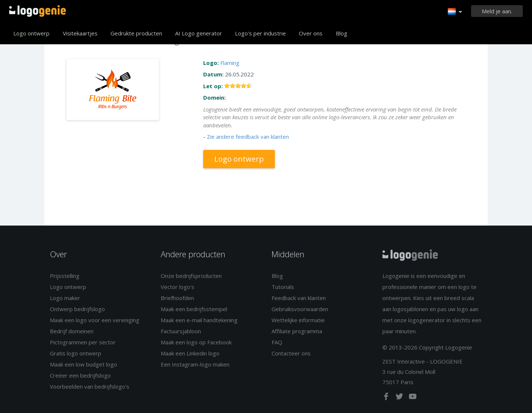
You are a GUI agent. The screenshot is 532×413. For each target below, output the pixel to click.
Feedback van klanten (299, 298)
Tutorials (283, 287)
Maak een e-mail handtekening (199, 320)
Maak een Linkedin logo (190, 353)
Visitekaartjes (80, 33)
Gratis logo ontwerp (76, 353)
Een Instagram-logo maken (195, 364)
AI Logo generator (199, 33)
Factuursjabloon (181, 331)
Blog (342, 33)
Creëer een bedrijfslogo (80, 375)
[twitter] (400, 398)
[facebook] (387, 398)
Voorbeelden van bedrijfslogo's (90, 386)
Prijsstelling (65, 276)
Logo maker (65, 298)
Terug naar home (37, 11)
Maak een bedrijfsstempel (194, 309)
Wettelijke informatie (298, 320)
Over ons (311, 33)
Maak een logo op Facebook (196, 342)
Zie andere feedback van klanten (248, 137)
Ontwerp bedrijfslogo (77, 309)
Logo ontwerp (31, 33)
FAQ (277, 342)
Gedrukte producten (136, 33)
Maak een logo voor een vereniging (95, 320)
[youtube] (413, 398)
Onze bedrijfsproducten (191, 276)
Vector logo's (178, 287)
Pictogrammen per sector (83, 342)
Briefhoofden (177, 298)
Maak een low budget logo (83, 364)
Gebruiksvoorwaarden (300, 309)
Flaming (230, 63)
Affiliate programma (297, 331)
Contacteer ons (291, 353)
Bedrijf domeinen (72, 331)
